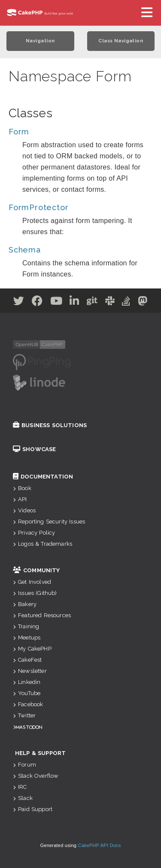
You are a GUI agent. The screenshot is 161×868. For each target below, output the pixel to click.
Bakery (25, 604)
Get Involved (32, 582)
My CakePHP (32, 649)
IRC (20, 787)
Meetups (27, 638)
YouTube (27, 693)
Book (22, 488)
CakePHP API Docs (100, 845)
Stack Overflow (36, 776)
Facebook (28, 704)
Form (19, 132)
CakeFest (27, 660)
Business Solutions (50, 425)
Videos (24, 510)
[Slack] (110, 302)
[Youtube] (56, 302)
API (20, 499)
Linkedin (27, 682)
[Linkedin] (74, 302)
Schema (25, 250)
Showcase (34, 449)
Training (26, 626)
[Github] (92, 302)
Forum (24, 765)
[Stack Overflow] (126, 302)
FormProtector (38, 207)
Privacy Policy (34, 533)
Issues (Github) (35, 593)
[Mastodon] (143, 302)
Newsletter (30, 671)
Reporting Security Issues (49, 522)
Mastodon (29, 727)
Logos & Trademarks (43, 544)
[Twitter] (19, 302)
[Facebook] (37, 302)
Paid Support (33, 809)
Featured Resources (42, 615)
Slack (23, 798)
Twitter (24, 715)
